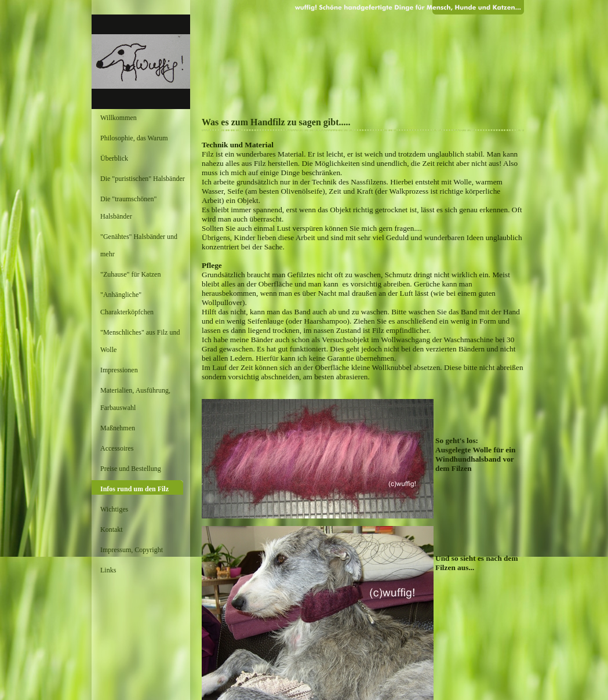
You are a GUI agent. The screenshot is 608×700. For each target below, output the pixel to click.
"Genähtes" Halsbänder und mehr (139, 245)
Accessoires (117, 448)
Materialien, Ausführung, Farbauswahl (135, 399)
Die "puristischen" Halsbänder (143, 179)
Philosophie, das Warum (134, 138)
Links (108, 570)
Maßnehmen (118, 428)
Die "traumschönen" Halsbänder (128, 208)
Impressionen (119, 370)
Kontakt (112, 529)
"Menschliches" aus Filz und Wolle (140, 341)
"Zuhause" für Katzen (130, 274)
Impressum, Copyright (132, 550)
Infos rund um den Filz (134, 489)
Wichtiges (114, 509)
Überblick (114, 158)
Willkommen (119, 118)
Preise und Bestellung (131, 469)
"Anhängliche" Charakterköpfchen (127, 303)
